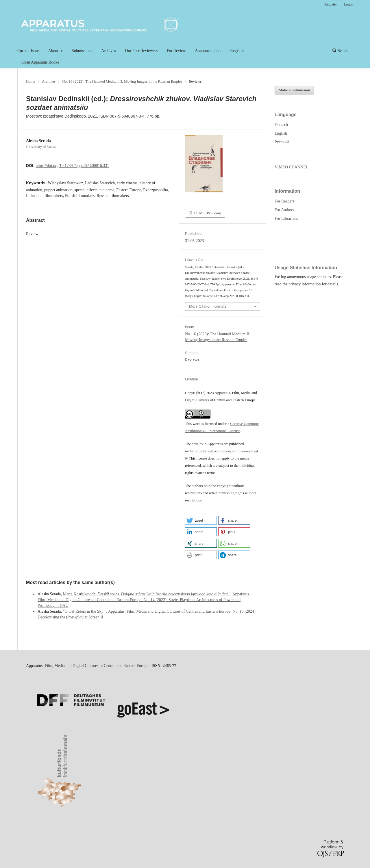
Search (341, 51)
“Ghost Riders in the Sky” (84, 611)
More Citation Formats (208, 306)
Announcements (208, 51)
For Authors (284, 210)
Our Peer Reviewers (141, 51)
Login (348, 4)
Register (237, 51)
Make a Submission (294, 90)
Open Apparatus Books (40, 62)
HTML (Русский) (207, 213)
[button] (201, 520)
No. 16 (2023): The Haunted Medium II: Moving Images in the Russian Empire (122, 81)
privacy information (305, 284)
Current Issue (28, 51)
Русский (282, 142)
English (281, 133)
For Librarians (286, 219)
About (54, 51)
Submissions (82, 51)
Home (31, 81)
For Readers (284, 201)
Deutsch (281, 125)
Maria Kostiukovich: (147, 594)
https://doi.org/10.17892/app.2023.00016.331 (72, 166)
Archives (109, 51)
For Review (176, 51)
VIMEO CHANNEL (291, 167)
